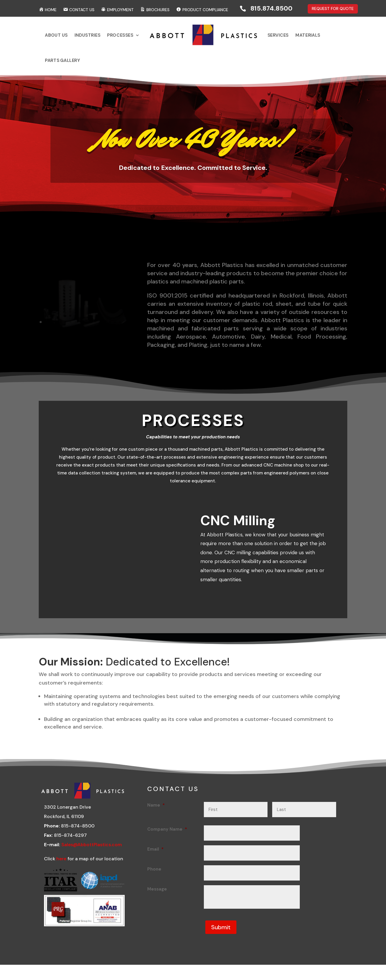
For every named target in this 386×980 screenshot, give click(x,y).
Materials (271, 39)
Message (157, 893)
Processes (143, 39)
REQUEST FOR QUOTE (333, 9)
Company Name (167, 833)
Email (155, 853)
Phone (154, 873)
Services (251, 39)
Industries (121, 39)
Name (156, 809)
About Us (100, 39)
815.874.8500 (271, 8)
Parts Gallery (104, 56)
